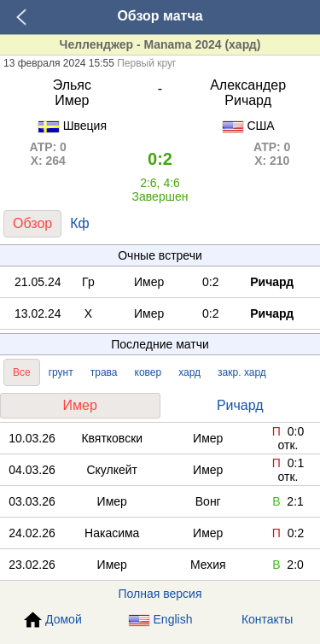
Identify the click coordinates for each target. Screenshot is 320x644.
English (160, 620)
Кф (79, 223)
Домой (53, 620)
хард (189, 372)
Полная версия (160, 594)
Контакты (267, 619)
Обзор (32, 223)
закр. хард (242, 372)
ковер (148, 372)
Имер (80, 405)
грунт (61, 372)
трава (104, 372)
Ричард (240, 405)
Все (22, 372)
